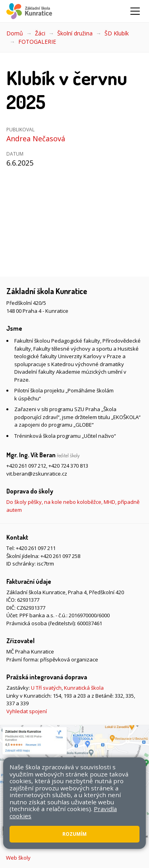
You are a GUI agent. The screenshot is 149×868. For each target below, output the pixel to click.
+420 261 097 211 (36, 548)
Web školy (18, 858)
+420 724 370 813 (68, 466)
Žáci (40, 33)
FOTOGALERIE (37, 42)
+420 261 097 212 (26, 466)
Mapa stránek (48, 839)
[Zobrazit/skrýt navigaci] (135, 11)
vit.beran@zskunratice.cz (37, 474)
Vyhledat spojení (27, 711)
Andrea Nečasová (36, 138)
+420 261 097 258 (60, 556)
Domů (15, 33)
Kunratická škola (84, 688)
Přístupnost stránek (94, 839)
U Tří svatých (46, 688)
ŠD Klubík (117, 33)
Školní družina (75, 33)
